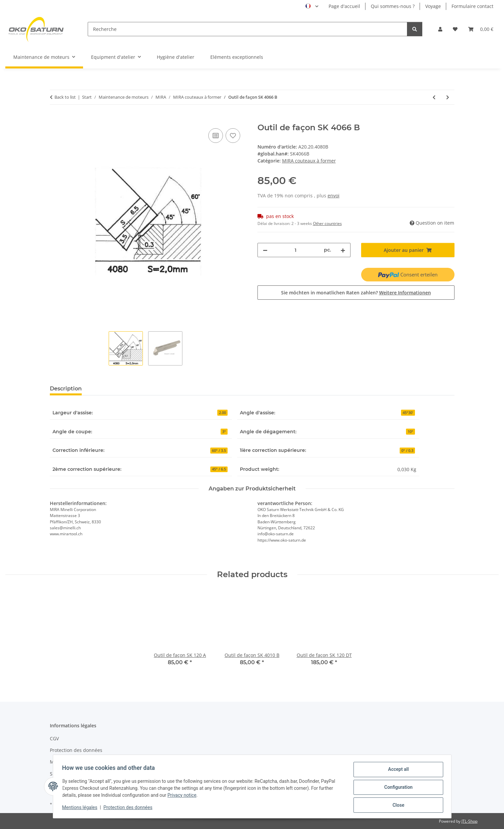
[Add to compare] (216, 136)
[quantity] (296, 250)
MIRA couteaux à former (309, 161)
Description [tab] (66, 389)
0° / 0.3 (407, 451)
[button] (440, 29)
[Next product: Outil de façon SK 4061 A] (448, 97)
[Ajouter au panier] (55, 119)
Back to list (65, 97)
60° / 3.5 (219, 451)
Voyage (433, 6)
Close (397, 805)
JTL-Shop (469, 821)
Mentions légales (81, 808)
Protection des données (129, 808)
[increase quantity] (343, 250)
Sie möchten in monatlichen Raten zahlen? (356, 293)
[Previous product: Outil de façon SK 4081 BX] (434, 97)
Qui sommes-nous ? (393, 6)
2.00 (222, 413)
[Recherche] (248, 29)
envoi (334, 196)
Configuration (397, 788)
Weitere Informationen (405, 293)
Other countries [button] (327, 223)
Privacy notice (184, 796)
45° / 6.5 (219, 469)
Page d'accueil (344, 6)
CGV (54, 738)
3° (224, 432)
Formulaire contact (472, 6)
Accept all (397, 771)
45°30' (408, 413)
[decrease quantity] (265, 250)
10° (410, 432)
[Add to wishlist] (233, 136)
